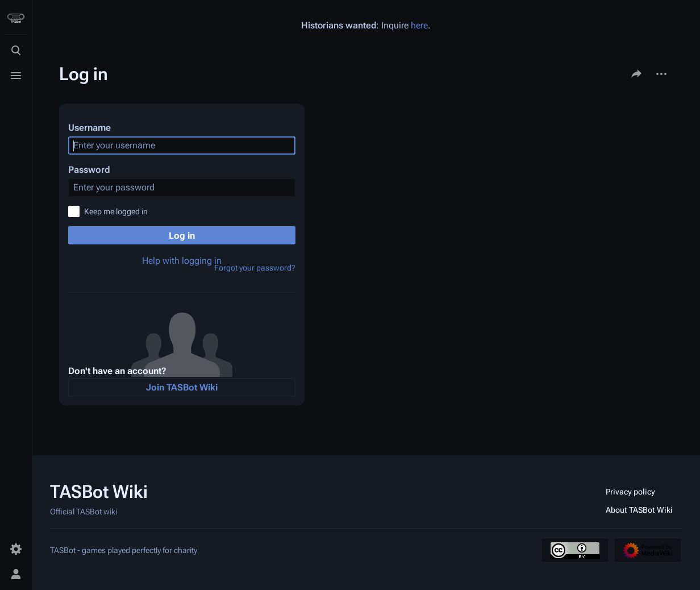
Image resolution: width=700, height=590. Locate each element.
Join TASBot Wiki (182, 387)
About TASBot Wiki (639, 510)
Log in (182, 236)
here (419, 25)
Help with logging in (182, 261)
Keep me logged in (116, 211)
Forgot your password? (255, 268)
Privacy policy (630, 492)
